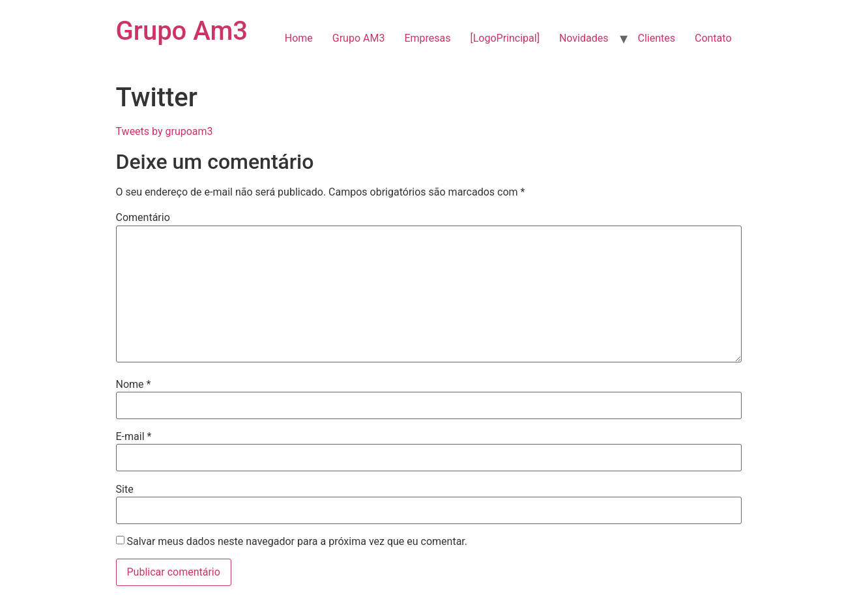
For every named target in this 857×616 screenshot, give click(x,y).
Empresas (427, 38)
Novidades (584, 38)
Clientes (656, 38)
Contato (713, 38)
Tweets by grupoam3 (165, 131)
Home (299, 38)
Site (125, 490)
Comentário (143, 218)
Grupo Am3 (182, 31)
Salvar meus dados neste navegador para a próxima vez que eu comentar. (297, 542)
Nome (134, 385)
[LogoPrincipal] (505, 38)
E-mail (134, 437)
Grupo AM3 (359, 38)
